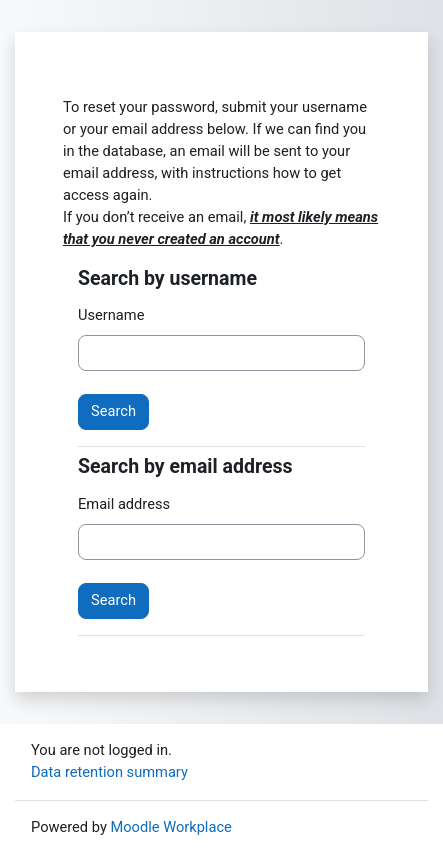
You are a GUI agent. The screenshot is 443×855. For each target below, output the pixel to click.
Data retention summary (109, 772)
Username (111, 315)
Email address (124, 504)
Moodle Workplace (170, 827)
